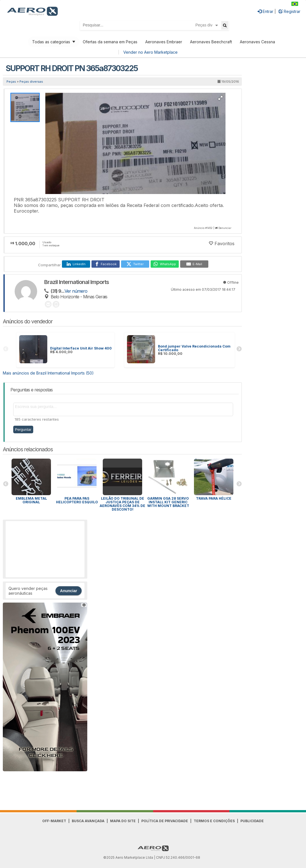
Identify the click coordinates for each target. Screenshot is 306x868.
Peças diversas (31, 82)
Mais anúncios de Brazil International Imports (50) (48, 373)
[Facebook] (106, 264)
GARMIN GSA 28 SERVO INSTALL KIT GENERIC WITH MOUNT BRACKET (168, 502)
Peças (11, 82)
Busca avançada (88, 821)
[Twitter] (135, 264)
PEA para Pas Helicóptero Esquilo (77, 500)
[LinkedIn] (76, 264)
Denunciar (225, 228)
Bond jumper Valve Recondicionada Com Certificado (194, 348)
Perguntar (23, 430)
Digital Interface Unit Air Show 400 (81, 348)
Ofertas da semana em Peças (110, 42)
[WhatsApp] (165, 264)
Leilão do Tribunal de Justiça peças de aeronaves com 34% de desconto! (122, 504)
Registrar (290, 11)
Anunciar (69, 591)
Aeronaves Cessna (257, 42)
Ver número (76, 291)
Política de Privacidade (165, 821)
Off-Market (54, 821)
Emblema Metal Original (31, 500)
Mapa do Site (123, 821)
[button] (220, 98)
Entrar (265, 11)
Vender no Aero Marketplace (150, 52)
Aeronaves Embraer (164, 42)
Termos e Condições (214, 821)
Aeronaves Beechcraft (211, 42)
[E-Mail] (194, 264)
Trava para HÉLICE (214, 498)
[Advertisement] (45, 549)
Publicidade (252, 821)
